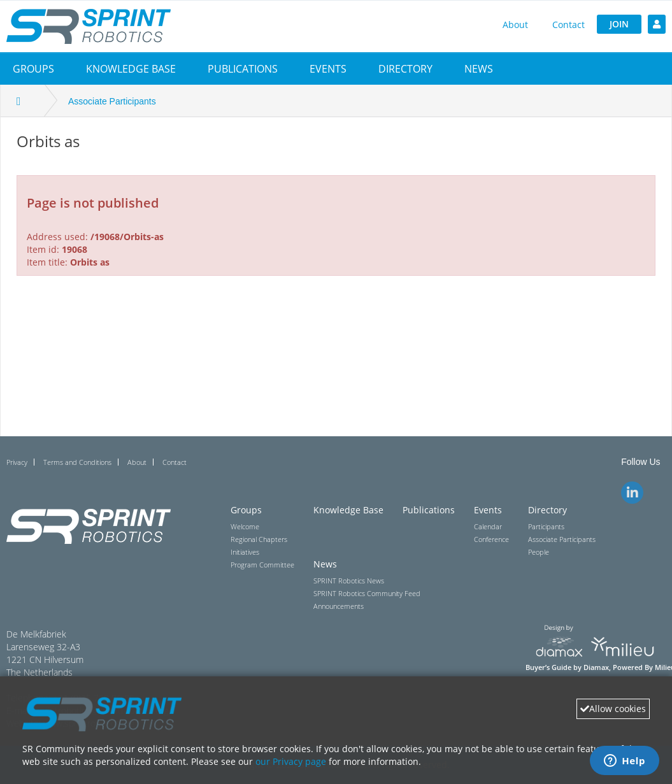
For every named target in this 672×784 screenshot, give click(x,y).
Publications (243, 69)
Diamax (596, 667)
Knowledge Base (131, 69)
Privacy (17, 462)
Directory (405, 69)
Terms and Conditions (77, 462)
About (515, 25)
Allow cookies (613, 709)
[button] (33, 69)
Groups (33, 69)
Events (328, 69)
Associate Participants (112, 101)
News (479, 69)
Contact (568, 25)
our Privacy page (291, 761)
